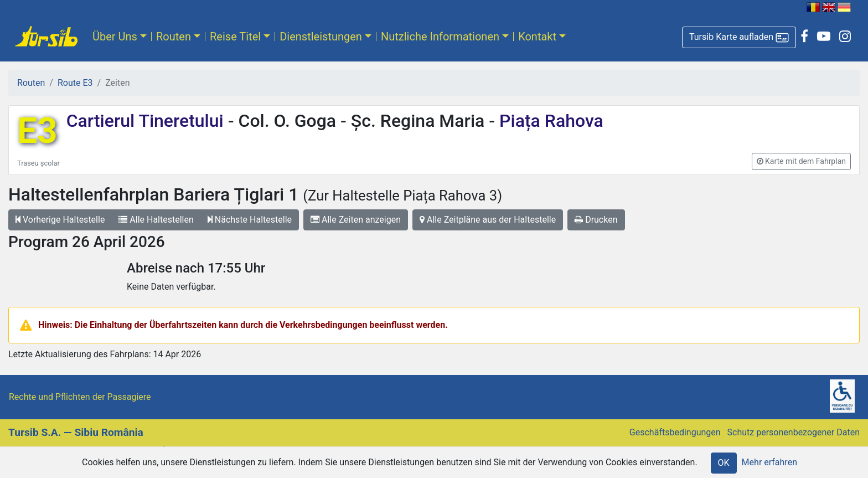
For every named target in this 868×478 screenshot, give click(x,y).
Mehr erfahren (769, 462)
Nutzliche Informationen (440, 37)
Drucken (596, 220)
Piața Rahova (549, 121)
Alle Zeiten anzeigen (356, 220)
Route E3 (75, 83)
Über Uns (115, 37)
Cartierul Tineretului (147, 121)
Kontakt (537, 37)
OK (724, 463)
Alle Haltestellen (156, 220)
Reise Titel (235, 37)
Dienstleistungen (321, 37)
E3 (37, 131)
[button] (739, 37)
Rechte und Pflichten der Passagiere (80, 397)
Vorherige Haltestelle (60, 220)
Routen (174, 37)
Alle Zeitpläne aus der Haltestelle (488, 220)
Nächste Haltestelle (250, 220)
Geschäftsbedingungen (675, 432)
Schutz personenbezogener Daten (794, 432)
